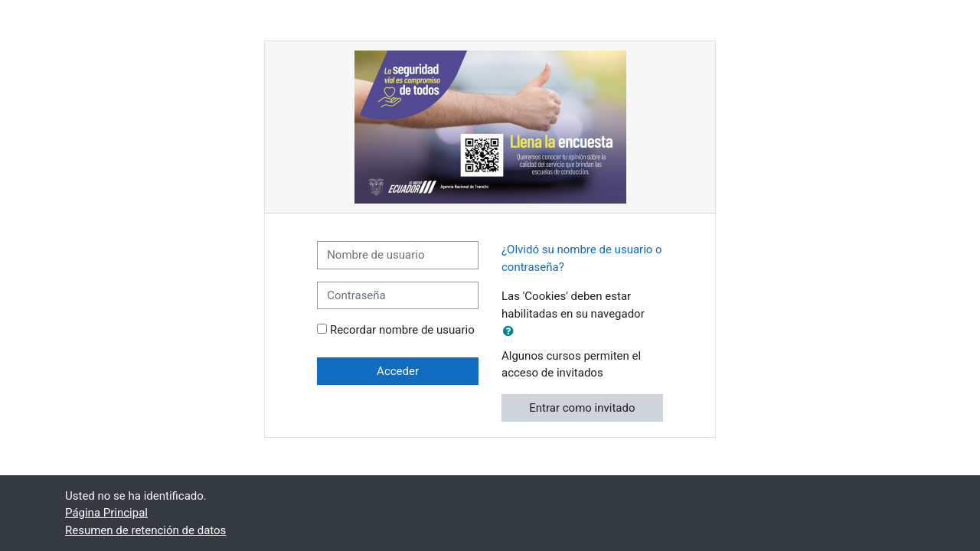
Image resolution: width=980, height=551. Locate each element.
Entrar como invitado (582, 408)
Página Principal (106, 513)
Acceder (398, 371)
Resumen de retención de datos (145, 530)
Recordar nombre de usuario (402, 330)
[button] (511, 332)
